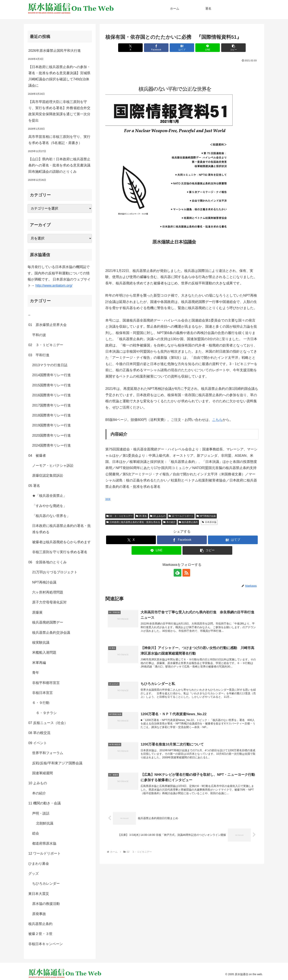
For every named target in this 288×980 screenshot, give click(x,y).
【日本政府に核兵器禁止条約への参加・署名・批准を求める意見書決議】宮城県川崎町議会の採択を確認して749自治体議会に (59, 76)
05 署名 (141, 516)
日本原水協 (209, 522)
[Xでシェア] (130, 48)
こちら (217, 420)
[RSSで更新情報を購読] (186, 573)
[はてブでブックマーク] (182, 48)
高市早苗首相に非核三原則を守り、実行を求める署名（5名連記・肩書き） (59, 140)
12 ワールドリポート (181, 516)
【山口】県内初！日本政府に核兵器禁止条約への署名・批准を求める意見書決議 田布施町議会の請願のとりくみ (60, 165)
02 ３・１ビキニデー (120, 516)
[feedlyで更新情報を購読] (178, 573)
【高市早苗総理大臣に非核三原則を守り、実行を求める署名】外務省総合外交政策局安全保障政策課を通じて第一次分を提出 (59, 111)
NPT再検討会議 (206, 516)
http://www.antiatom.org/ (54, 286)
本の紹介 (169, 522)
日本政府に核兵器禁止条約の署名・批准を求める (133, 522)
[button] (233, 48)
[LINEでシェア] (208, 48)
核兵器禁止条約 (188, 522)
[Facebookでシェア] (156, 48)
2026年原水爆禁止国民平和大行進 (55, 51)
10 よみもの (158, 516)
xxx (108, 499)
